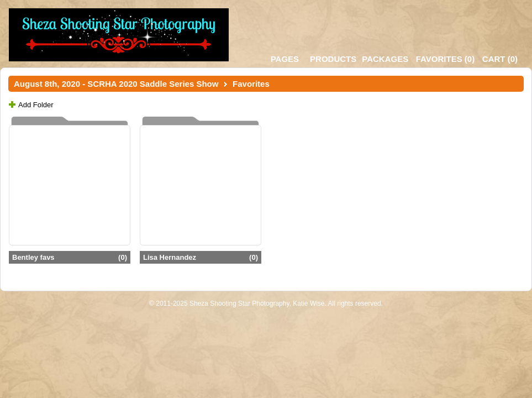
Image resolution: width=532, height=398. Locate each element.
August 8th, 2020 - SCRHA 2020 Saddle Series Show (116, 84)
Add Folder (36, 105)
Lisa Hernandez (201, 257)
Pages (285, 59)
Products (333, 59)
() (445, 59)
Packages (385, 59)
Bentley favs (70, 257)
